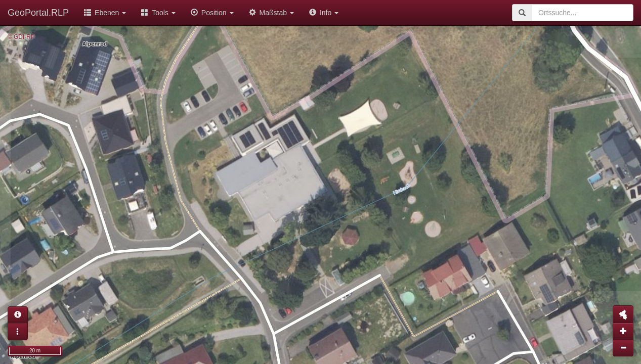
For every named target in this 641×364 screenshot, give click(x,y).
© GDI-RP (21, 37)
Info (324, 13)
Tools (158, 13)
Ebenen (105, 13)
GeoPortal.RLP (38, 13)
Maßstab (271, 13)
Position (212, 13)
